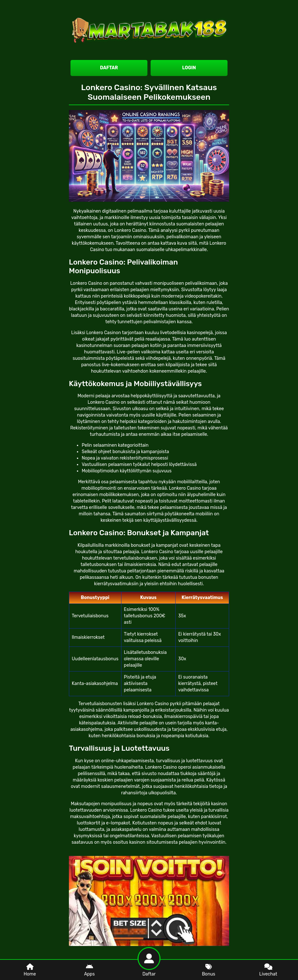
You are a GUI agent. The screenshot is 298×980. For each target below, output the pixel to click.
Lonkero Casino (130, 230)
